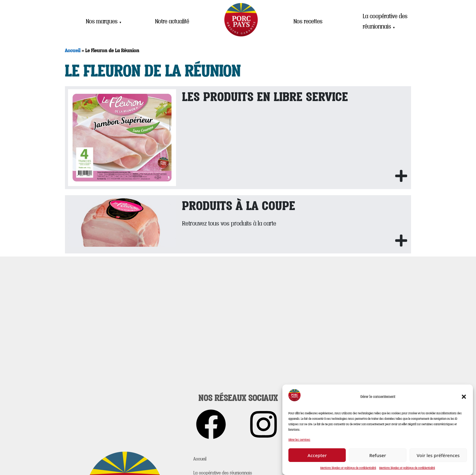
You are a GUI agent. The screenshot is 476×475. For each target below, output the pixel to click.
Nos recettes (308, 21)
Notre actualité (172, 21)
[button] (464, 397)
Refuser (377, 455)
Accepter (317, 455)
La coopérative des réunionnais (385, 21)
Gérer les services (299, 439)
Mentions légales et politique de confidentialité (348, 468)
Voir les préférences (438, 455)
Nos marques (104, 21)
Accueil (73, 50)
